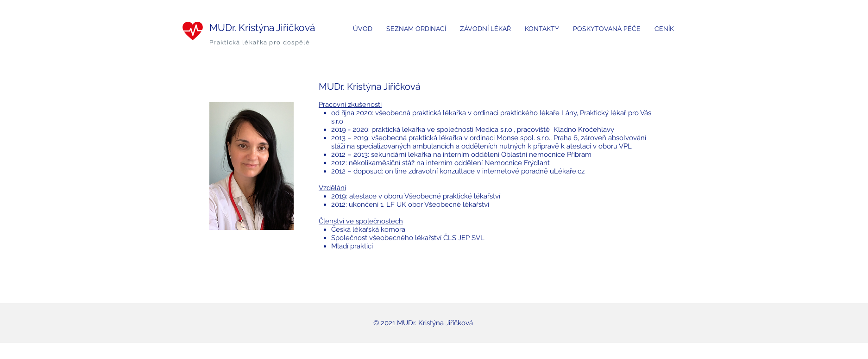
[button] (416, 29)
